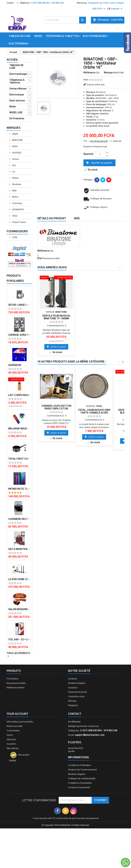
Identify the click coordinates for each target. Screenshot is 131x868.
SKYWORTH (18, 210)
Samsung (17, 203)
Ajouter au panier (99, 163)
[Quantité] (100, 154)
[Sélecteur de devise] (99, 9)
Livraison (73, 679)
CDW (14, 237)
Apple (15, 134)
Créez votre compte (113, 3)
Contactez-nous (76, 697)
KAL (14, 165)
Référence (89, 73)
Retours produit (15, 726)
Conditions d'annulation (80, 783)
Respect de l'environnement (82, 770)
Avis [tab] (77, 218)
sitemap (72, 701)
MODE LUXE (16, 113)
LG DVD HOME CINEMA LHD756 (19, 579)
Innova (15, 159)
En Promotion (17, 119)
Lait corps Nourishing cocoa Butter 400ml (19, 395)
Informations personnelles (20, 722)
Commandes (13, 731)
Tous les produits (18, 655)
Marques (14, 128)
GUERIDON (15, 365)
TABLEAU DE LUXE (20, 36)
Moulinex (16, 184)
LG (13, 172)
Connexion (93, 3)
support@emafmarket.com (90, 735)
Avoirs (10, 735)
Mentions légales (77, 683)
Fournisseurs (17, 231)
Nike (14, 191)
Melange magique (19, 429)
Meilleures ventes (16, 688)
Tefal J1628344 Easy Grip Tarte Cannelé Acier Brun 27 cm (94, 413)
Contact (10, 3)
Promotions (13, 679)
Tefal (14, 216)
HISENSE (17, 153)
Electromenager (95, 36)
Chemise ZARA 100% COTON (19, 335)
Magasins (73, 705)
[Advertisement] (65, 830)
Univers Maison (18, 89)
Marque (108, 73)
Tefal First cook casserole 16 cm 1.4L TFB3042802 (19, 459)
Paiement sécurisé (77, 692)
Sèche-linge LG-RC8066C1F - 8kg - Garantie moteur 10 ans (19, 305)
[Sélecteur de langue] (115, 9)
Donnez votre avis (96, 85)
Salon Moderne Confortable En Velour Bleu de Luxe (19, 609)
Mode (38, 36)
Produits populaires (15, 278)
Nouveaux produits (16, 683)
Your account (17, 714)
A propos (73, 688)
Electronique (18, 44)
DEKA (15, 147)
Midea (15, 178)
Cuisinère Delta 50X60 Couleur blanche (19, 519)
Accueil (12, 60)
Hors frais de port (99, 141)
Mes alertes (13, 748)
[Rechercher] (65, 20)
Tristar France (19, 222)
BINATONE (17, 140)
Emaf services (17, 101)
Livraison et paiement (79, 788)
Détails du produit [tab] (52, 218)
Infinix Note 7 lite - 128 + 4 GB (19, 489)
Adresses (11, 740)
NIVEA (15, 197)
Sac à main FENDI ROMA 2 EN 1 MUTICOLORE (19, 549)
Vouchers (11, 744)
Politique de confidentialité (82, 779)
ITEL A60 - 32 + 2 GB (19, 640)
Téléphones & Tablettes (62, 36)
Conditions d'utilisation (79, 765)
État (40, 258)
